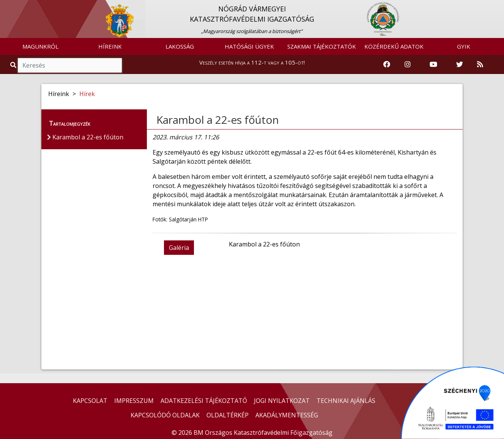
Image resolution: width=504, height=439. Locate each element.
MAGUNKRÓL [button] (40, 46)
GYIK (464, 46)
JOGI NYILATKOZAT (282, 401)
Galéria (179, 248)
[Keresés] (70, 65)
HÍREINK (110, 46)
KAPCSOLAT (90, 401)
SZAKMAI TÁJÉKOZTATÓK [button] (322, 46)
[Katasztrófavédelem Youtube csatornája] (433, 65)
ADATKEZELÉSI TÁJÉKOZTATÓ (204, 401)
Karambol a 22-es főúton (218, 120)
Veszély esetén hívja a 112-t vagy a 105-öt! (252, 62)
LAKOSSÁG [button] (180, 46)
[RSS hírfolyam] (480, 65)
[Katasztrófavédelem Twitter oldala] (460, 65)
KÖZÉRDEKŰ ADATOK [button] (394, 46)
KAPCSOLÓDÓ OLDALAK (165, 415)
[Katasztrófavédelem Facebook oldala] (387, 65)
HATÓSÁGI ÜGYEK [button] (249, 46)
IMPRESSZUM (134, 401)
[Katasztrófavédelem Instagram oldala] (408, 65)
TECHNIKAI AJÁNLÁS (346, 401)
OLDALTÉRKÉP (228, 415)
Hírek (87, 94)
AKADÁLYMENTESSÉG (287, 415)
